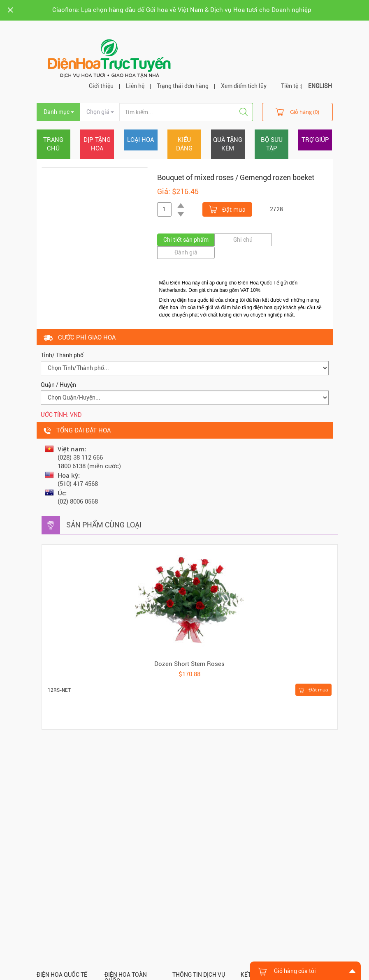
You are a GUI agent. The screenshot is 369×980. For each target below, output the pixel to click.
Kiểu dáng (184, 144)
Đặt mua (227, 209)
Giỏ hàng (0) (297, 112)
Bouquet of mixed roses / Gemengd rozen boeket (236, 177)
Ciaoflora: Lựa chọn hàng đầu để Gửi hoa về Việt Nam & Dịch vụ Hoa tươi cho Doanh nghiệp (182, 10)
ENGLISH (320, 86)
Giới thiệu (101, 86)
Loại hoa (140, 140)
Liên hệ (135, 86)
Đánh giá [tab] (186, 252)
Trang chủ (53, 144)
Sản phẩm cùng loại (104, 525)
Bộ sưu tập (272, 144)
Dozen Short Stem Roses (189, 664)
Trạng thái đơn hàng (183, 86)
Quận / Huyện (58, 385)
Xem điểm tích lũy (244, 86)
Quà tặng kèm (228, 144)
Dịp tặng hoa (97, 144)
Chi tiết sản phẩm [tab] (186, 240)
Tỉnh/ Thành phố (62, 355)
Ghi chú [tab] (243, 240)
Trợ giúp (315, 140)
